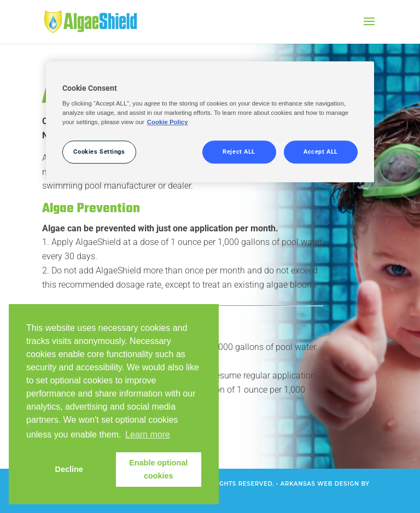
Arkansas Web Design (320, 484)
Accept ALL (321, 152)
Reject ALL (239, 152)
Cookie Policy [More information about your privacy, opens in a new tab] (168, 123)
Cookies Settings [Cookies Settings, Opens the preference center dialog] (99, 152)
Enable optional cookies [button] (158, 469)
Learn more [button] (148, 435)
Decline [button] (69, 469)
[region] (210, 122)
